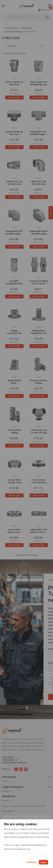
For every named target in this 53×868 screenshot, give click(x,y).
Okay (43, 862)
